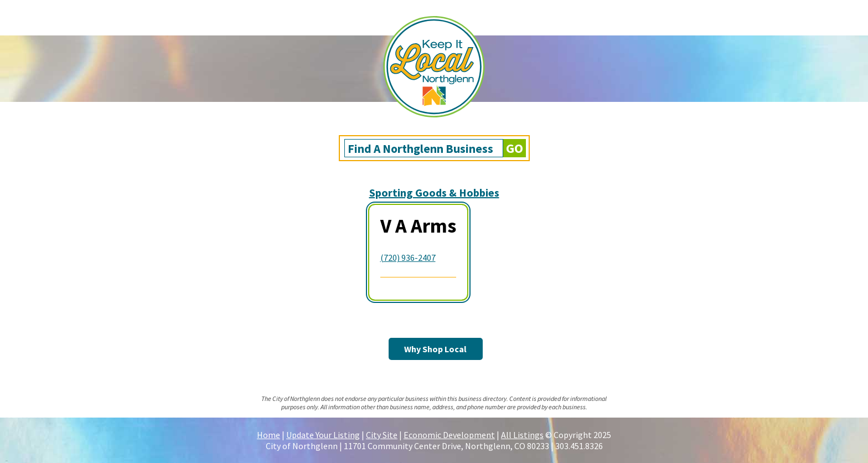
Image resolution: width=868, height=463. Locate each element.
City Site (382, 435)
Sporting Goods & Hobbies (434, 192)
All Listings (522, 435)
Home (268, 435)
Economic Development (449, 435)
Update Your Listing (323, 435)
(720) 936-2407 (408, 258)
